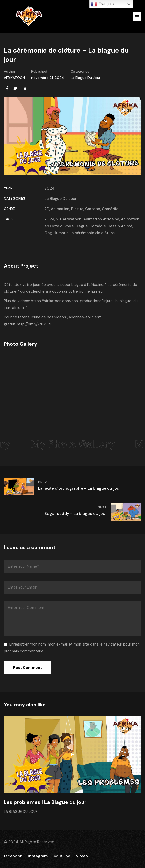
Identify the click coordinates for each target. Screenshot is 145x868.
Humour (61, 233)
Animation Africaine (101, 219)
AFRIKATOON (14, 78)
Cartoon (93, 209)
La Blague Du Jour (85, 78)
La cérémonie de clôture (92, 233)
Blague (77, 209)
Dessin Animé (120, 226)
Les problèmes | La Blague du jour (45, 802)
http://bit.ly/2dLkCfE (34, 324)
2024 (49, 188)
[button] (137, 17)
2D (47, 209)
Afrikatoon (72, 219)
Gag (48, 233)
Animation (60, 209)
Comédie (110, 209)
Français (102, 4)
